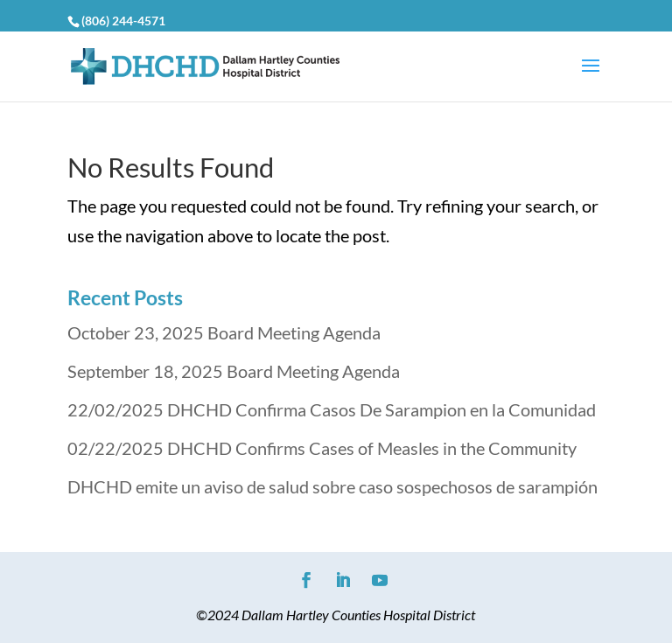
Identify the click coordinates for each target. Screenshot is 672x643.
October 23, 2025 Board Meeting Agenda (224, 332)
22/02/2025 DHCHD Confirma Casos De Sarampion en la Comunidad (332, 409)
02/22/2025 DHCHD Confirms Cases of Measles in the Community (322, 448)
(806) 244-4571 (123, 21)
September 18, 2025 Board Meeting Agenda (234, 371)
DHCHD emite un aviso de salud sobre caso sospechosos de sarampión (332, 486)
